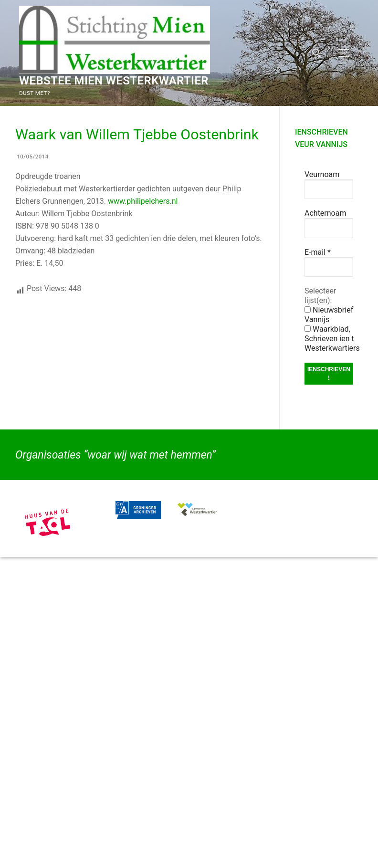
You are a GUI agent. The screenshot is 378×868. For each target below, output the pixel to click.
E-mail (318, 252)
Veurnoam (322, 174)
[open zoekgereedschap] (316, 53)
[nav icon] (344, 53)
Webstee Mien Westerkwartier (114, 81)
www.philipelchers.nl (143, 201)
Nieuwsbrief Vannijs (329, 315)
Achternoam (325, 213)
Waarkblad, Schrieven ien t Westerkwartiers (332, 339)
